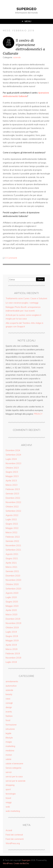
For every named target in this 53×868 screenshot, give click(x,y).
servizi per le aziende (16, 781)
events (9, 712)
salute (8, 759)
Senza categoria (13, 768)
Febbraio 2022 (13, 537)
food (8, 720)
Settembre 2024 (13, 455)
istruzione (10, 729)
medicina (10, 751)
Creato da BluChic (21, 863)
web (8, 807)
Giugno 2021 (12, 558)
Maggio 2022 (12, 528)
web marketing (13, 811)
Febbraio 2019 (13, 654)
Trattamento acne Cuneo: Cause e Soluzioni (26, 298)
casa (8, 699)
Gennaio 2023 (12, 494)
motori (9, 755)
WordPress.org (13, 843)
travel (8, 798)
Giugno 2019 (12, 636)
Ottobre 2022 (12, 507)
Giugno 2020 (12, 602)
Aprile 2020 (11, 610)
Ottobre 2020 (12, 584)
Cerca (40, 279)
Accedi (9, 830)
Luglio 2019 (11, 632)
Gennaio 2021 (12, 571)
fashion (9, 716)
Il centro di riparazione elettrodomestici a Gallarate (24, 47)
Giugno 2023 (12, 472)
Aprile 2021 (11, 563)
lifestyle (9, 738)
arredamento (12, 682)
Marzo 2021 (12, 567)
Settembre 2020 (13, 589)
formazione (11, 725)
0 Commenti (11, 258)
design (9, 707)
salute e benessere (14, 764)
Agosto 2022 (12, 515)
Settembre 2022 (13, 511)
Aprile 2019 (11, 645)
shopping (10, 785)
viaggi (9, 802)
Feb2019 (9, 44)
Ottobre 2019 (12, 628)
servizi (9, 772)
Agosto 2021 (12, 554)
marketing (10, 746)
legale (8, 733)
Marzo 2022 (12, 532)
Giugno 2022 (12, 524)
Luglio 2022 (11, 519)
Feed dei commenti (15, 839)
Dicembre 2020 (13, 576)
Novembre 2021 (13, 545)
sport (8, 789)
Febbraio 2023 (13, 489)
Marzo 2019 (12, 649)
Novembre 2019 (13, 623)
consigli (9, 703)
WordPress (8, 863)
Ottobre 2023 (12, 468)
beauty (9, 694)
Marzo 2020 (12, 615)
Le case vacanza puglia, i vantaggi (22, 303)
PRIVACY (38, 414)
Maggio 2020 (12, 606)
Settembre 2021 (13, 550)
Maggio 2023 (12, 476)
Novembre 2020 (13, 580)
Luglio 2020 (11, 597)
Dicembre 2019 (13, 619)
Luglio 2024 (11, 459)
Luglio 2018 (11, 662)
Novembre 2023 (13, 463)
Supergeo (26, 9)
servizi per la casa (14, 777)
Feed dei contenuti (14, 835)
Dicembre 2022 (13, 498)
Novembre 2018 (13, 658)
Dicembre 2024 (13, 450)
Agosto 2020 (12, 593)
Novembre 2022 (13, 502)
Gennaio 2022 (12, 541)
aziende (17, 57)
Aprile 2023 (11, 481)
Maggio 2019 (12, 641)
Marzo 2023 (12, 485)
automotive (11, 686)
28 (9, 40)
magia (9, 742)
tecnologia (11, 794)
